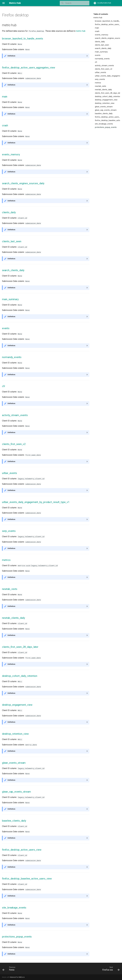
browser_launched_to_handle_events (107, 21)
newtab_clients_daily (103, 90)
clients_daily (100, 42)
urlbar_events (100, 72)
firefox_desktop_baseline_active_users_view (107, 120)
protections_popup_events (106, 127)
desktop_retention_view (105, 103)
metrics (98, 83)
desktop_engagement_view (106, 100)
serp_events (100, 79)
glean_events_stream (104, 107)
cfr (96, 62)
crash (97, 31)
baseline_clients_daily (104, 113)
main (97, 28)
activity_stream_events (104, 66)
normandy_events (102, 59)
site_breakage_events (104, 124)
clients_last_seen (102, 45)
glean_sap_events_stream (106, 110)
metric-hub (98, 18)
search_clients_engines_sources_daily (107, 38)
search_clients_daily (103, 48)
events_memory (102, 35)
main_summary (101, 52)
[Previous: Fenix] (9, 969)
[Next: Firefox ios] (110, 969)
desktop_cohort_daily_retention (107, 96)
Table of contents (101, 14)
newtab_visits (100, 86)
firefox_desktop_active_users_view (107, 117)
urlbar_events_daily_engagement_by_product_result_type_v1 (107, 76)
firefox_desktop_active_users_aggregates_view (107, 24)
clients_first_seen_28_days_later (107, 93)
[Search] (75, 3)
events (98, 55)
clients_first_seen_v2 (104, 69)
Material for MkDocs (17, 977)
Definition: (12, 56)
